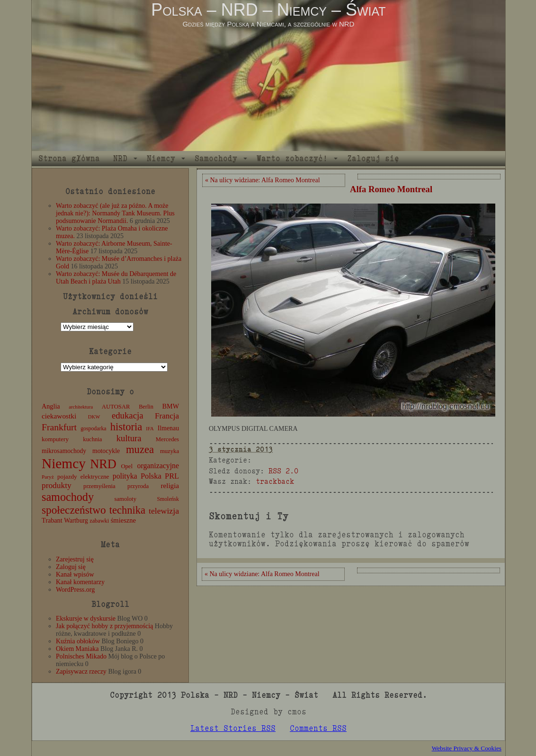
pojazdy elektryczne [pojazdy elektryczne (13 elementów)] (83, 476)
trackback (275, 481)
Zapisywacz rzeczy (81, 672)
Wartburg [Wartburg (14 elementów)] (76, 520)
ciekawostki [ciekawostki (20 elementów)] (59, 416)
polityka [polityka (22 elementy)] (125, 476)
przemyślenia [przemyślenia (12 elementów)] (99, 486)
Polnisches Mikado (81, 656)
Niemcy (161, 158)
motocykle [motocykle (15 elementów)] (106, 451)
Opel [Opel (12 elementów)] (127, 466)
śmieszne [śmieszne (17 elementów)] (123, 520)
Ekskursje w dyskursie (86, 618)
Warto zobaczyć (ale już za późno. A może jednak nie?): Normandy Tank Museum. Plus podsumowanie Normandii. (115, 213)
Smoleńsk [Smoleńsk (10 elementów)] (168, 499)
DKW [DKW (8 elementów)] (94, 417)
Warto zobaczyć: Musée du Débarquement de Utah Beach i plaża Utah (116, 278)
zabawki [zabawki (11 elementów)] (99, 521)
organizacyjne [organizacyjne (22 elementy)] (158, 466)
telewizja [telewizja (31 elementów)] (164, 511)
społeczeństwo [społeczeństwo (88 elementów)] (74, 510)
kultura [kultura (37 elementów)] (129, 438)
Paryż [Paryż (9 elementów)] (48, 477)
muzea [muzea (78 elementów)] (140, 449)
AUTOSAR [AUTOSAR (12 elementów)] (116, 407)
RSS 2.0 (283, 471)
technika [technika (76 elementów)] (127, 510)
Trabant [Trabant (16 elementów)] (52, 520)
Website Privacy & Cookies (467, 748)
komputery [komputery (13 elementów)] (55, 439)
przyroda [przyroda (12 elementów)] (138, 486)
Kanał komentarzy (80, 582)
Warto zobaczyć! (292, 158)
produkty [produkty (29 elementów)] (57, 485)
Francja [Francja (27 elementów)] (167, 416)
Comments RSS (318, 728)
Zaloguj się (373, 158)
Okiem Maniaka (77, 649)
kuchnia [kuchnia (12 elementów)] (92, 439)
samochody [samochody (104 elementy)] (68, 497)
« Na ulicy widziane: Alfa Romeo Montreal (263, 180)
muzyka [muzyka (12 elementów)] (170, 451)
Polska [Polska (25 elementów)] (151, 476)
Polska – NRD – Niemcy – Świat (268, 10)
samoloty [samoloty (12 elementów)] (125, 499)
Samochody (216, 158)
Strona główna (69, 158)
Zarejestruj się (75, 559)
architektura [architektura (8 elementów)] (81, 407)
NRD (120, 158)
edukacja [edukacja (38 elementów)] (128, 415)
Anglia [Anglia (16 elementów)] (51, 406)
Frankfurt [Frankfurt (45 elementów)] (59, 427)
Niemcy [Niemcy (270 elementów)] (64, 463)
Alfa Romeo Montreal (391, 189)
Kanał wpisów (75, 574)
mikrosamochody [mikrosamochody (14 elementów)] (64, 451)
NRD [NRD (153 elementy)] (103, 464)
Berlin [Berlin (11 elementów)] (146, 407)
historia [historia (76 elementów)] (126, 427)
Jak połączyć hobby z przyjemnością (104, 626)
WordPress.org (75, 590)
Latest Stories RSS (233, 728)
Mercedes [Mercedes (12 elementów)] (167, 439)
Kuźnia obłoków (78, 641)
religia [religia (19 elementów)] (170, 486)
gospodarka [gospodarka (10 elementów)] (93, 428)
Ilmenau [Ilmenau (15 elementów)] (168, 428)
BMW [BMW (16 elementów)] (171, 406)
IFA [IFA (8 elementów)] (150, 429)
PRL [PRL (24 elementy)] (172, 476)
